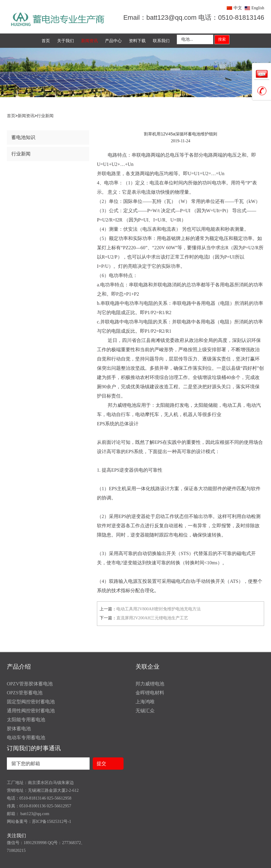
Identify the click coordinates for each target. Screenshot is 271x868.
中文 (238, 8)
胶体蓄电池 (19, 729)
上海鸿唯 (145, 702)
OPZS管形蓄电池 (25, 693)
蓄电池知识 (23, 137)
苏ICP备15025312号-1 (52, 822)
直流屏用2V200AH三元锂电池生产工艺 (152, 618)
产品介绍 (19, 667)
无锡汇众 (145, 711)
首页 (46, 41)
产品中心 (113, 41)
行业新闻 (45, 116)
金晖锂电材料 (150, 693)
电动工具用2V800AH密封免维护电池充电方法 (159, 609)
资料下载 (137, 41)
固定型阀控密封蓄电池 (31, 702)
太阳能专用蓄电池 (26, 720)
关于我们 (66, 41)
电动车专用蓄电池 (26, 738)
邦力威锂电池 (150, 684)
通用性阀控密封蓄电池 (31, 711)
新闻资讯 (89, 41)
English (258, 8)
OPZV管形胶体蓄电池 (30, 684)
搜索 (222, 39)
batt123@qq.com (34, 814)
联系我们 (161, 41)
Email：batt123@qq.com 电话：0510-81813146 (194, 17)
